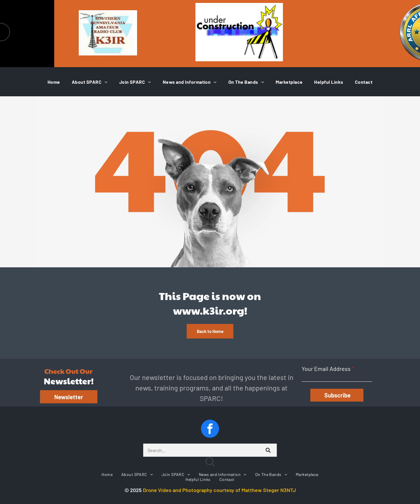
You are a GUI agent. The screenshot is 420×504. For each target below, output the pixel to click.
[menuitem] (54, 82)
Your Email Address (326, 369)
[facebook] (210, 429)
